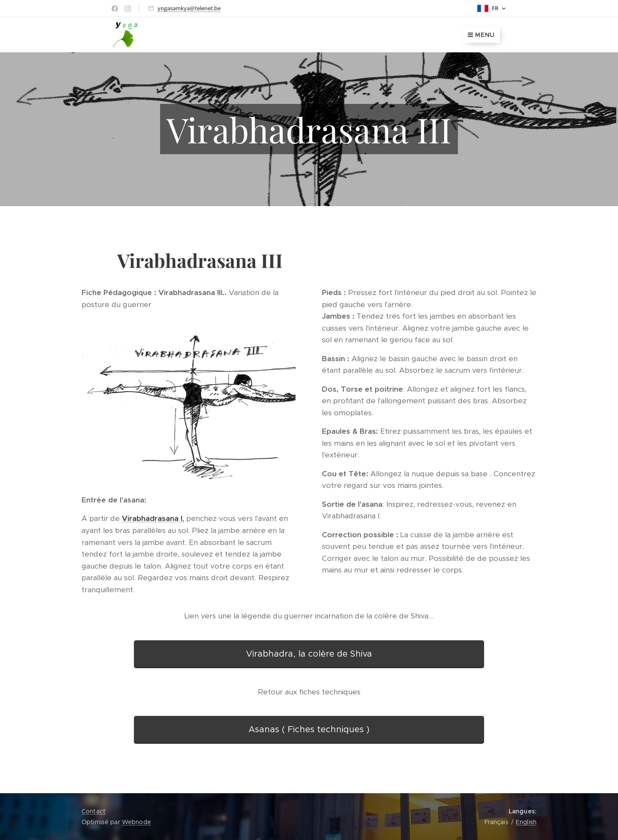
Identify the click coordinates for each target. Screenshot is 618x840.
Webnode (136, 822)
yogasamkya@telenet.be (189, 8)
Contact (94, 811)
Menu (481, 35)
